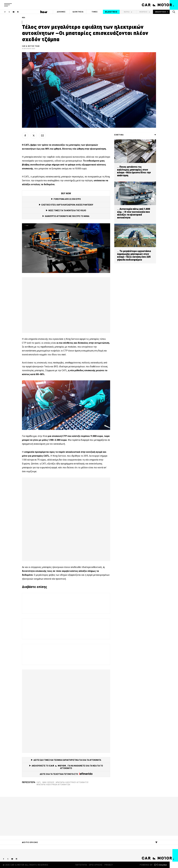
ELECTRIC (111, 12)
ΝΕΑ (24, 18)
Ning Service (48, 782)
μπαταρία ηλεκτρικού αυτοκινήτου (72, 782)
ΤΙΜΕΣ (95, 12)
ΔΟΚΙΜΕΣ (61, 12)
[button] (8, 5)
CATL (39, 782)
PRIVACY (109, 865)
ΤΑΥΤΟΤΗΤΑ (81, 865)
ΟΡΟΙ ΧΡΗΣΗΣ (96, 865)
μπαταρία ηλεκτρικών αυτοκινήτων (53, 785)
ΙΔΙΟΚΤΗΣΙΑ (78, 12)
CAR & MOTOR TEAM (31, 46)
